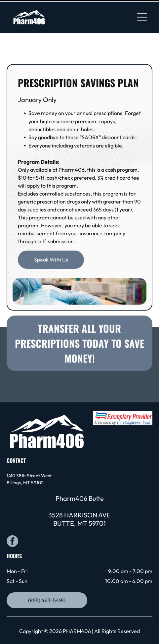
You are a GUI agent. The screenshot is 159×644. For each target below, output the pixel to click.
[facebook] (12, 519)
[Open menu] (142, 16)
